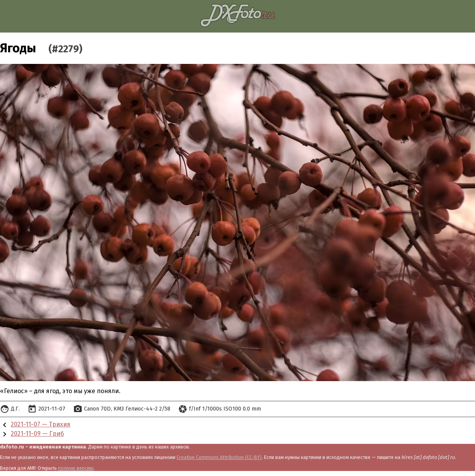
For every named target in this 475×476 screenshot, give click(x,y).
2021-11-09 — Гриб (37, 434)
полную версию (76, 468)
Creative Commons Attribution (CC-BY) (219, 457)
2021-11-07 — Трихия (41, 424)
